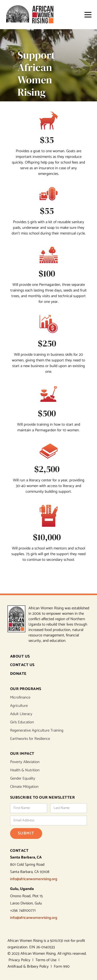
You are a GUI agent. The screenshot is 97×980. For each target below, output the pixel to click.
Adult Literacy (21, 714)
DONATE (18, 674)
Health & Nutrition (25, 770)
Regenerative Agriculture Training (37, 731)
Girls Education (22, 722)
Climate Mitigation (24, 787)
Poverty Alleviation (25, 762)
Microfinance (20, 698)
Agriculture (19, 706)
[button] (85, 15)
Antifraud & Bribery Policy (29, 966)
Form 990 (62, 966)
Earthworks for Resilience (30, 739)
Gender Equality (23, 779)
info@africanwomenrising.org (34, 879)
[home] (32, 15)
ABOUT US (20, 657)
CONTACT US (22, 665)
